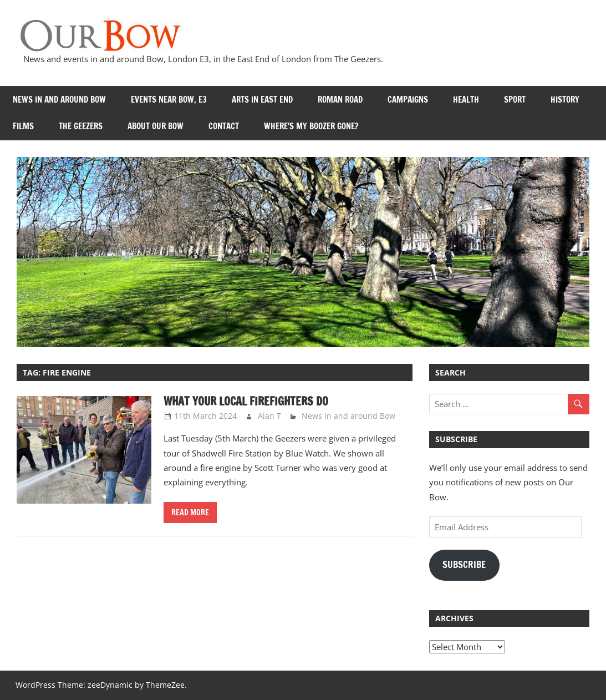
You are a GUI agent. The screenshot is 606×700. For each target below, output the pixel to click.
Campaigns (408, 100)
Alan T (269, 416)
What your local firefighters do (246, 401)
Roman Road (340, 100)
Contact (224, 126)
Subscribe (464, 565)
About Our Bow (156, 126)
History (565, 100)
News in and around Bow (59, 100)
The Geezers (81, 126)
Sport (515, 100)
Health (466, 100)
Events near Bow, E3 (169, 100)
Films (23, 126)
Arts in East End (262, 100)
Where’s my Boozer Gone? (311, 126)
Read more (190, 513)
